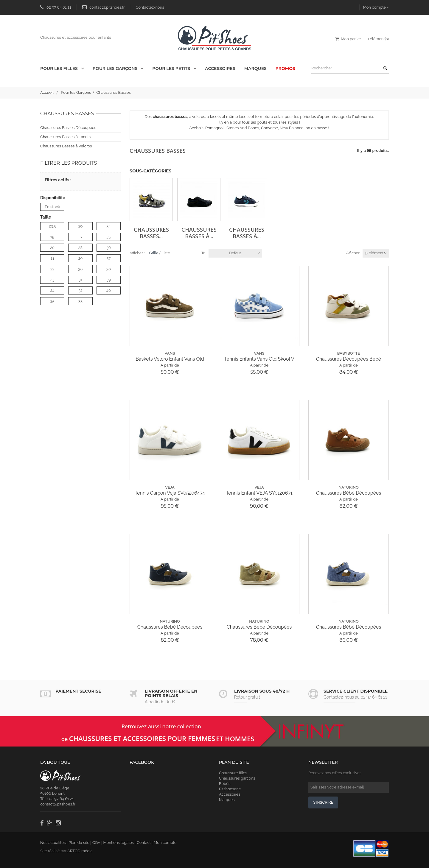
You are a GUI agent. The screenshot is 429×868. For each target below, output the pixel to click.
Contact (144, 843)
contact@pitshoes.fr (107, 7)
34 (108, 226)
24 (52, 290)
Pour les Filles (60, 68)
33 (80, 301)
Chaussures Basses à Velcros (66, 146)
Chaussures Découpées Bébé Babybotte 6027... (349, 359)
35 (108, 237)
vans (170, 353)
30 (81, 269)
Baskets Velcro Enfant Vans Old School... (170, 359)
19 (52, 237)
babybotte (349, 353)
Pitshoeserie (230, 789)
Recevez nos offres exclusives (335, 773)
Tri (203, 253)
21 (52, 258)
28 (80, 248)
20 (52, 248)
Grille (154, 253)
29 (80, 258)
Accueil (47, 92)
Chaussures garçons (237, 778)
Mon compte (374, 7)
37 (108, 258)
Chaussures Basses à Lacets (65, 137)
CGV (96, 843)
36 (109, 248)
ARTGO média (80, 851)
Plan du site (79, 843)
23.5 (52, 226)
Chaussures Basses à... (199, 232)
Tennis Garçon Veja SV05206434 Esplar (170, 493)
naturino (349, 487)
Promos (285, 68)
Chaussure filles (233, 773)
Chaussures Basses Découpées (68, 128)
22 (52, 269)
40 (109, 290)
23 (52, 280)
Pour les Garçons (116, 68)
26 (81, 226)
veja (170, 487)
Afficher (353, 253)
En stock (52, 207)
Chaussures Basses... (151, 232)
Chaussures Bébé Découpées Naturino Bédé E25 (349, 493)
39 (109, 280)
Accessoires (220, 68)
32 (80, 290)
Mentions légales (119, 843)
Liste (166, 253)
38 (109, 269)
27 (80, 237)
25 (52, 301)
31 (81, 280)
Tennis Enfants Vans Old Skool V (259, 359)
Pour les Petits (172, 68)
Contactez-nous (150, 7)
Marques (255, 68)
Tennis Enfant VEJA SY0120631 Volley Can (259, 493)
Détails (139, 134)
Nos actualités (53, 843)
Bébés (225, 784)
